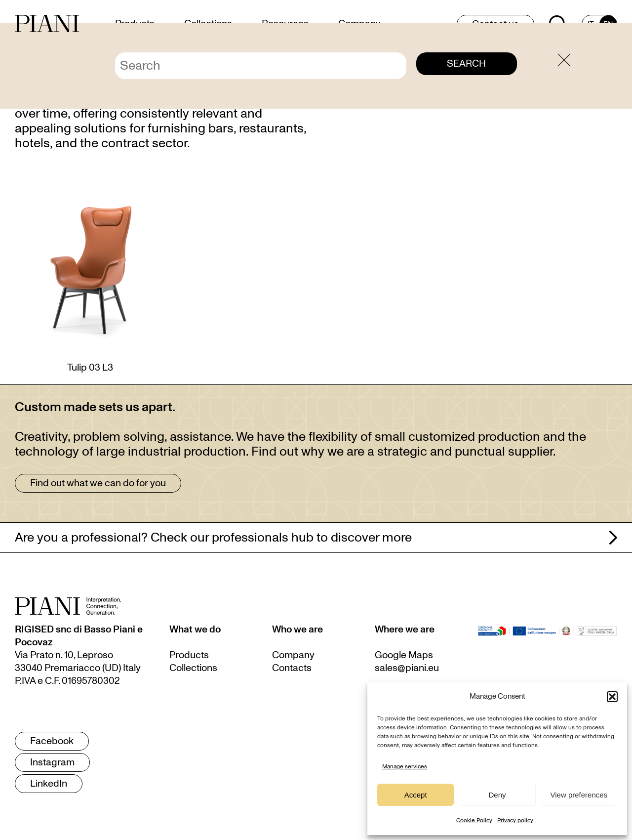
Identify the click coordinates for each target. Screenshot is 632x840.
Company (293, 655)
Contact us (495, 24)
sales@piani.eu (407, 668)
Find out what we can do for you (98, 483)
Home (544, 51)
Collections (193, 668)
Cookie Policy (474, 820)
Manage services (405, 766)
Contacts (292, 668)
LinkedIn (49, 784)
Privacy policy (515, 820)
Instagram (52, 762)
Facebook (52, 741)
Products (189, 655)
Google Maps (404, 655)
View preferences (579, 795)
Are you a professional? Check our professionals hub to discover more (213, 538)
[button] (612, 697)
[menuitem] (591, 24)
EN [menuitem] (608, 24)
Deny (497, 795)
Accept (416, 795)
